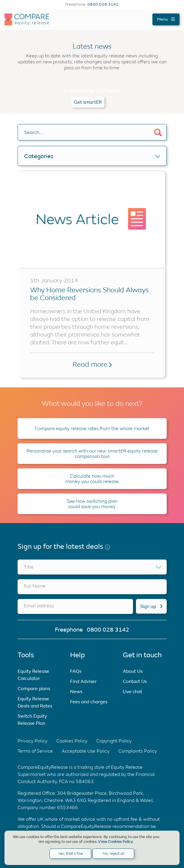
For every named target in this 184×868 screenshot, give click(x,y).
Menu (166, 19)
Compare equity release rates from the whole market (92, 428)
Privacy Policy (33, 741)
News (76, 692)
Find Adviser (83, 681)
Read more (92, 364)
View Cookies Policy (115, 842)
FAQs (76, 671)
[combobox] (92, 567)
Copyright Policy (114, 741)
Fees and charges (89, 702)
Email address (39, 606)
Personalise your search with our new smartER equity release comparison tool (92, 454)
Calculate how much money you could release (92, 479)
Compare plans (34, 689)
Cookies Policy (72, 741)
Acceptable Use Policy (86, 751)
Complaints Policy (138, 751)
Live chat (133, 692)
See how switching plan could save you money (92, 504)
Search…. (34, 132)
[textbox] (92, 567)
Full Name (35, 586)
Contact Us (135, 681)
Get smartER (88, 102)
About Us (133, 671)
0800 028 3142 (103, 4)
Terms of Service (35, 751)
